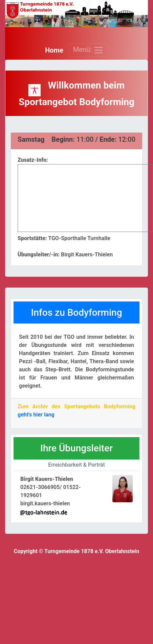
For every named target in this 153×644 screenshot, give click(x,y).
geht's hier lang (36, 415)
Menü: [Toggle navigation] (88, 50)
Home (54, 50)
